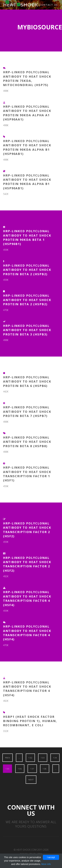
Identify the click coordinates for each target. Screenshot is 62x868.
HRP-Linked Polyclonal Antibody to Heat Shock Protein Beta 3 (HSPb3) (27, 330)
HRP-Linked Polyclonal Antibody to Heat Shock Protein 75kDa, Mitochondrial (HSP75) (27, 78)
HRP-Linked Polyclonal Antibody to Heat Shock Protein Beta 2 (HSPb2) (27, 270)
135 (7, 769)
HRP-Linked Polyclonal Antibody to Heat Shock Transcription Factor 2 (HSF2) (27, 530)
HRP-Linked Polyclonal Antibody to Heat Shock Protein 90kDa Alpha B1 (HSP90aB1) (27, 147)
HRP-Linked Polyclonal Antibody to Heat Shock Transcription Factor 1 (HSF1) (27, 474)
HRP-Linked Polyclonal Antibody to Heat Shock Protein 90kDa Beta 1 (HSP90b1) (27, 237)
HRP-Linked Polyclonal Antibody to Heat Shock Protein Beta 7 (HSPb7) (27, 411)
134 (55, 758)
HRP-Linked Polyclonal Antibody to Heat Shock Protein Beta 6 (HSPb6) (27, 381)
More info (46, 864)
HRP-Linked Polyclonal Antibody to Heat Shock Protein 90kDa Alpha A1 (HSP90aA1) (27, 113)
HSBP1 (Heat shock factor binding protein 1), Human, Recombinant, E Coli (30, 721)
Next (31, 780)
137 (32, 769)
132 (30, 758)
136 (20, 769)
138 (45, 769)
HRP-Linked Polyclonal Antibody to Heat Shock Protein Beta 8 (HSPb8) (27, 442)
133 (43, 758)
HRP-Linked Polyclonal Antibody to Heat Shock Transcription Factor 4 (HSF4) (27, 598)
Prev (8, 758)
